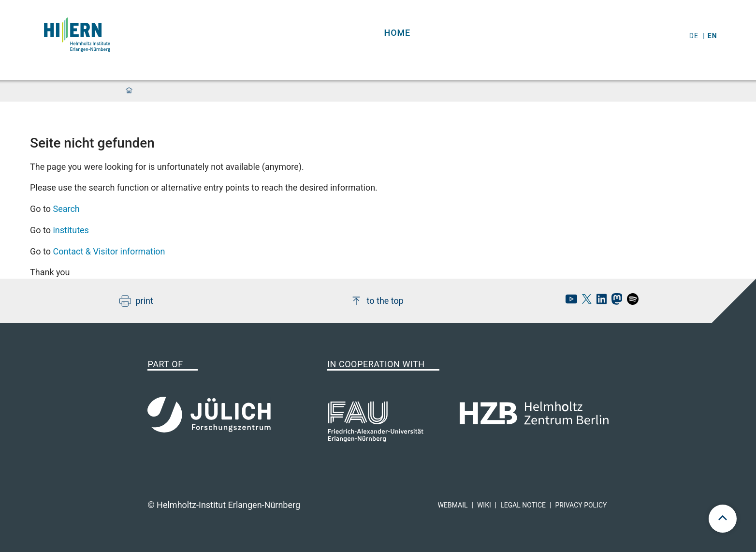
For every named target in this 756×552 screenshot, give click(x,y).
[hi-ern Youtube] (569, 302)
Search (66, 209)
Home (398, 33)
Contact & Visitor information (109, 251)
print (136, 301)
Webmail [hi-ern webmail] (453, 505)
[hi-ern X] (584, 302)
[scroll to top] (723, 519)
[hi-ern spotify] (630, 302)
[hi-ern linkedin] (599, 302)
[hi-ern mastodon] (614, 302)
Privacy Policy (581, 505)
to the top (377, 301)
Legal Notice (523, 505)
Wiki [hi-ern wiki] (484, 505)
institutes (71, 230)
